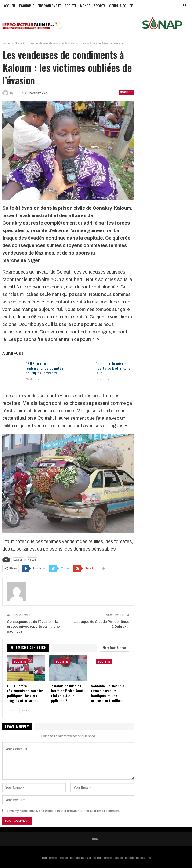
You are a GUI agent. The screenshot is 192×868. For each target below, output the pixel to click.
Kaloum (32, 560)
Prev (13, 711)
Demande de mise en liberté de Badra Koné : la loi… (114, 368)
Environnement (49, 6)
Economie (27, 6)
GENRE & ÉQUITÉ (121, 6)
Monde (85, 6)
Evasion (18, 560)
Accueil (9, 6)
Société (71, 6)
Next (27, 711)
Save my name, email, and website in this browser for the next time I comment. (63, 811)
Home (96, 839)
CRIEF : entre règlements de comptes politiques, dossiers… (44, 368)
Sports (100, 6)
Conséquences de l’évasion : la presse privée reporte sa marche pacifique (33, 627)
